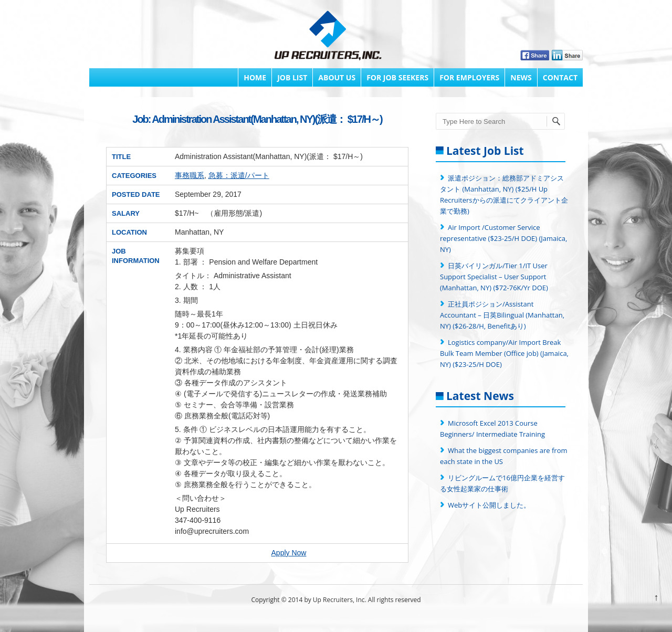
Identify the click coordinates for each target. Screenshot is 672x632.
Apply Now (289, 553)
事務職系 (190, 175)
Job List (292, 77)
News (521, 77)
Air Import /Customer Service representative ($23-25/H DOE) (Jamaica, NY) (503, 238)
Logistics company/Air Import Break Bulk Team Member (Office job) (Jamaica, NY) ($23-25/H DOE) (504, 353)
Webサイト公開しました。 (489, 505)
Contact (560, 77)
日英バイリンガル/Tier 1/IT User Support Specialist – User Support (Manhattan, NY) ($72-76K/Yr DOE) (494, 277)
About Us (337, 77)
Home (255, 77)
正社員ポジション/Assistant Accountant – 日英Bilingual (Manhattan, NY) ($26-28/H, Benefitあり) (502, 315)
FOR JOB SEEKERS (397, 77)
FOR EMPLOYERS (469, 77)
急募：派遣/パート (239, 175)
